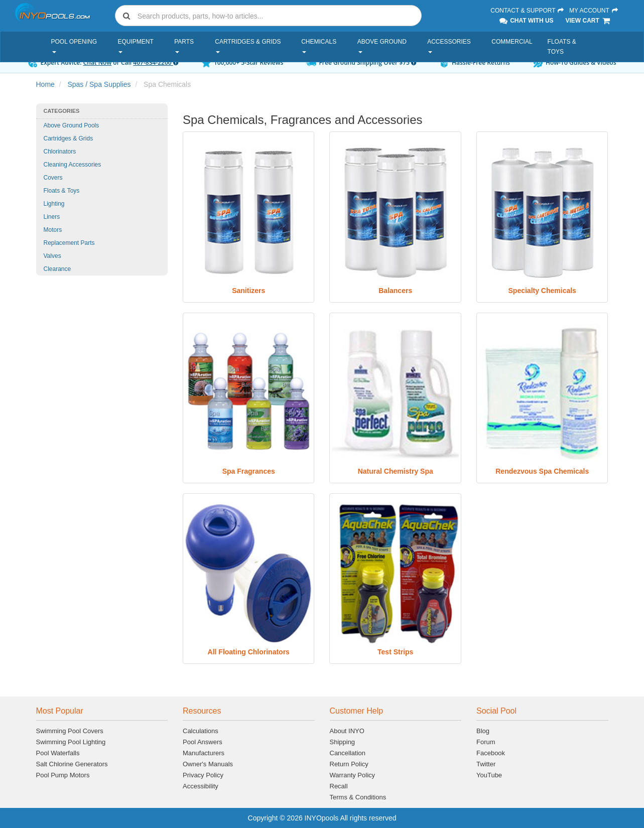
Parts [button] (184, 46)
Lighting (54, 204)
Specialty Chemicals (542, 291)
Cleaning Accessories (73, 165)
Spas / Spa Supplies (99, 84)
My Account (594, 11)
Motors (53, 230)
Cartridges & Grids (69, 139)
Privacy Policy (203, 775)
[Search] (278, 16)
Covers (53, 178)
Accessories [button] (449, 46)
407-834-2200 (155, 62)
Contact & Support (528, 11)
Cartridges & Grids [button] (248, 46)
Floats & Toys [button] (562, 47)
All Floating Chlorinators (249, 652)
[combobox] (269, 16)
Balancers (395, 291)
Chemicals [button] (319, 46)
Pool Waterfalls (58, 753)
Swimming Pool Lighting (71, 742)
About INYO (347, 731)
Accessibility (201, 786)
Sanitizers (248, 291)
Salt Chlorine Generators (72, 764)
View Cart (588, 21)
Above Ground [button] (382, 46)
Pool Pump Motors (63, 775)
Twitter (486, 764)
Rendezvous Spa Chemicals (542, 471)
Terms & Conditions (358, 797)
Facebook (491, 753)
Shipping (343, 742)
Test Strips (395, 652)
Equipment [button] (135, 46)
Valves (52, 256)
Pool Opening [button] (74, 46)
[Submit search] (126, 16)
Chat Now (98, 62)
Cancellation (348, 753)
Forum (486, 742)
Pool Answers (203, 742)
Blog (483, 731)
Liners (52, 217)
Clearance (57, 269)
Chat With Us (526, 21)
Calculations (201, 731)
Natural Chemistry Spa (396, 471)
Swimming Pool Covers (70, 731)
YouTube (489, 775)
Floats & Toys (62, 191)
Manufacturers (204, 753)
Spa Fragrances (249, 471)
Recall (339, 786)
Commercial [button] (512, 42)
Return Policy (349, 764)
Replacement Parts (69, 243)
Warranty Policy (353, 775)
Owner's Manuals (208, 764)
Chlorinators (60, 152)
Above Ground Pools (72, 125)
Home (45, 84)
